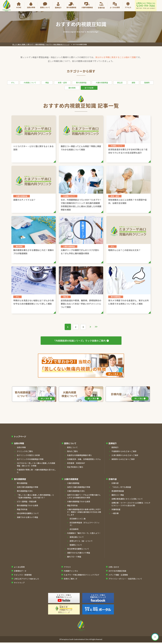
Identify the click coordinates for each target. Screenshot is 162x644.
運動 (133, 83)
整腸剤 (147, 83)
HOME (19, 7)
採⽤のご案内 (69, 579)
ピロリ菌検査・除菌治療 (27, 502)
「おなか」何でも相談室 (121, 487)
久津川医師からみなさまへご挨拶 (125, 455)
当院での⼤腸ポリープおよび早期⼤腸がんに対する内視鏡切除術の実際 (84, 496)
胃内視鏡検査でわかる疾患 (27, 506)
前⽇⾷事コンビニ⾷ (78, 519)
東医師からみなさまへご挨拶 (123, 459)
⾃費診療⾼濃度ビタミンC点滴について (127, 499)
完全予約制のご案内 (75, 467)
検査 (47, 83)
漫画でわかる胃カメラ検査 (27, 517)
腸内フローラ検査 (74, 557)
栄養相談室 (116, 510)
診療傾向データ (20, 571)
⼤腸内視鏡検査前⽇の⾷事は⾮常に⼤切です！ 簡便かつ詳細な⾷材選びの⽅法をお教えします (84, 512)
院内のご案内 (72, 452)
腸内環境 (72, 88)
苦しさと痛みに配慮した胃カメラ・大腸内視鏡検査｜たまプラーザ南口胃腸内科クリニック (41, 44)
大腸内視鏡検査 (87, 7)
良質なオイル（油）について (81, 541)
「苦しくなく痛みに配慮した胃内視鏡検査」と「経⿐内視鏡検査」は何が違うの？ (35, 496)
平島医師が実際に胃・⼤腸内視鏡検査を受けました (36, 471)
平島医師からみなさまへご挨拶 (124, 452)
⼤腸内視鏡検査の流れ (76, 491)
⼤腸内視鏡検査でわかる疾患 (79, 502)
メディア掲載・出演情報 (118, 575)
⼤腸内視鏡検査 (71, 479)
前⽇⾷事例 (74, 529)
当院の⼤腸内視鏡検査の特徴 (79, 487)
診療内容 (101, 8)
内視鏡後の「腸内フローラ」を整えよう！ (84, 533)
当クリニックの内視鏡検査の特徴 (30, 459)
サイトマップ (19, 583)
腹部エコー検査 (118, 495)
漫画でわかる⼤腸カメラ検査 (79, 553)
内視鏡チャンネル (71, 571)
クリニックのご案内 (25, 452)
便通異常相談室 (118, 491)
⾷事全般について (77, 537)
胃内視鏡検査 (71, 7)
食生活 (120, 83)
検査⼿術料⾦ (72, 506)
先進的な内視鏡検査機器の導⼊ (79, 455)
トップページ (20, 437)
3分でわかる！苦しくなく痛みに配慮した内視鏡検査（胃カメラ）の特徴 (36, 465)
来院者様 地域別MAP (76, 463)
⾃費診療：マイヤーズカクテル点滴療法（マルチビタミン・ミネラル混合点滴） (131, 504)
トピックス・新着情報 (23, 575)
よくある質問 (115, 7)
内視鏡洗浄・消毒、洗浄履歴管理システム (84, 459)
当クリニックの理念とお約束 (28, 455)
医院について (45, 7)
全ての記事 (89, 88)
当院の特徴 (31, 7)
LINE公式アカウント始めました (27, 579)
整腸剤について (76, 545)
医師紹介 (58, 8)
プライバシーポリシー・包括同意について (125, 579)
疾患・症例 (62, 83)
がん (13, 83)
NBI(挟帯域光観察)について (28, 514)
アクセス (128, 7)
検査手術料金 (22, 510)
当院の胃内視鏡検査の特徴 (27, 487)
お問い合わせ (114, 567)
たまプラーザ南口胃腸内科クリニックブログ (82, 575)
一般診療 (115, 514)
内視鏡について (30, 83)
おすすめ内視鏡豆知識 (117, 571)
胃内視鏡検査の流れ (25, 491)
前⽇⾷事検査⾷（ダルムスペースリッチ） (85, 524)
